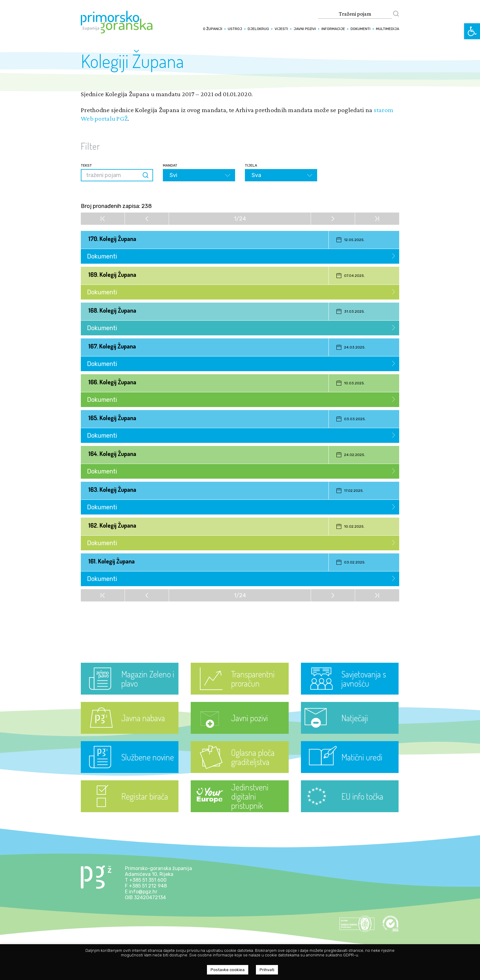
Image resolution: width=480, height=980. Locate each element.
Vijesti (281, 29)
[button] (472, 31)
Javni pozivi (305, 29)
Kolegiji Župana (132, 61)
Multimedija (388, 29)
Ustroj (235, 29)
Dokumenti (360, 29)
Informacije (333, 29)
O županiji (213, 29)
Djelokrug (258, 29)
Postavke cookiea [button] (228, 970)
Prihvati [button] (267, 970)
